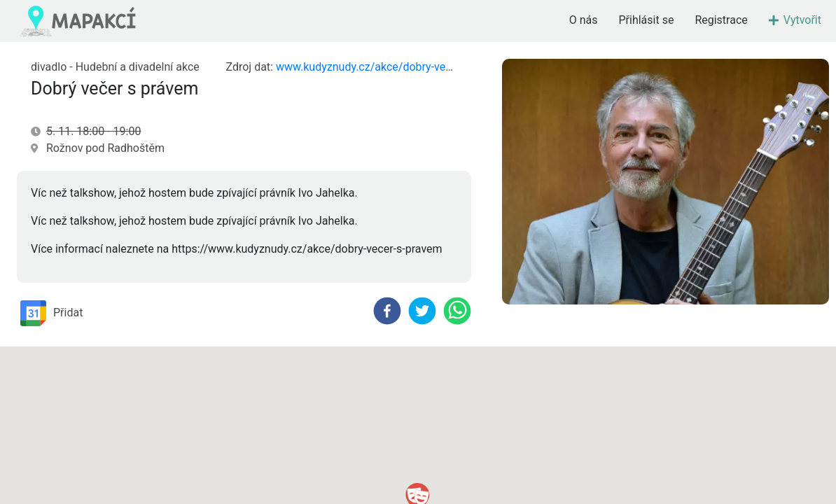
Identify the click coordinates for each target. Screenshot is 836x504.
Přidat (51, 313)
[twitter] (422, 311)
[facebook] (387, 311)
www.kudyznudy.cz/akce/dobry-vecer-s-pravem (393, 67)
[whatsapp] (457, 311)
